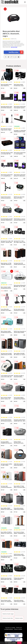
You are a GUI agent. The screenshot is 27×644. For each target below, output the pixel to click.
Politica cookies (18, 629)
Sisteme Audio (19, 618)
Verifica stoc (16, 52)
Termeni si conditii (10, 628)
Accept (19, 643)
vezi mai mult (14, 47)
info (11, 88)
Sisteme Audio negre (8, 614)
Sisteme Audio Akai (8, 618)
